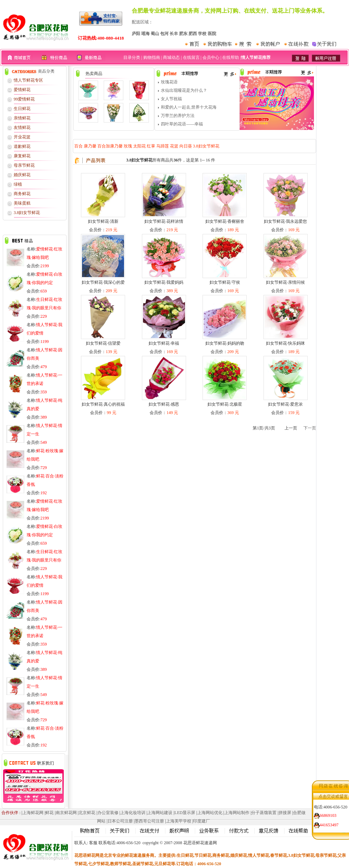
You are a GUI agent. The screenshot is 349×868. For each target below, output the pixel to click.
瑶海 (145, 34)
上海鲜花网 (33, 813)
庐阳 (136, 34)
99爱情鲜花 (24, 99)
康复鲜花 (22, 156)
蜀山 (155, 34)
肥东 (183, 34)
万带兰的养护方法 (178, 116)
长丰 (174, 34)
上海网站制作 (237, 813)
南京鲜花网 (66, 813)
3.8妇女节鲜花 (27, 213)
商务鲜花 (22, 194)
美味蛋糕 (22, 203)
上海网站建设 (160, 813)
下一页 (310, 428)
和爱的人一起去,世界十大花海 (189, 107)
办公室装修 (108, 813)
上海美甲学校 (179, 821)
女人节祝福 (171, 99)
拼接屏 (285, 813)
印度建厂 (201, 821)
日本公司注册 (120, 821)
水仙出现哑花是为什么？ (184, 90)
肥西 (193, 34)
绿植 (18, 184)
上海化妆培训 (133, 813)
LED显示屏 (185, 813)
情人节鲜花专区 (28, 80)
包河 (164, 34)
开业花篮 (22, 137)
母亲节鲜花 (24, 165)
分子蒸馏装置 (264, 813)
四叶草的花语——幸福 (182, 124)
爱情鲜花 (22, 90)
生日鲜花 (22, 109)
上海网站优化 (210, 813)
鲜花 (49, 813)
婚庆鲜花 (22, 175)
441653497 (329, 818)
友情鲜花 (22, 128)
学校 (202, 34)
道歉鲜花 (22, 146)
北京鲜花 (87, 813)
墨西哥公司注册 (149, 821)
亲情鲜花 (22, 118)
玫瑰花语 (169, 82)
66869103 (328, 808)
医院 (212, 34)
